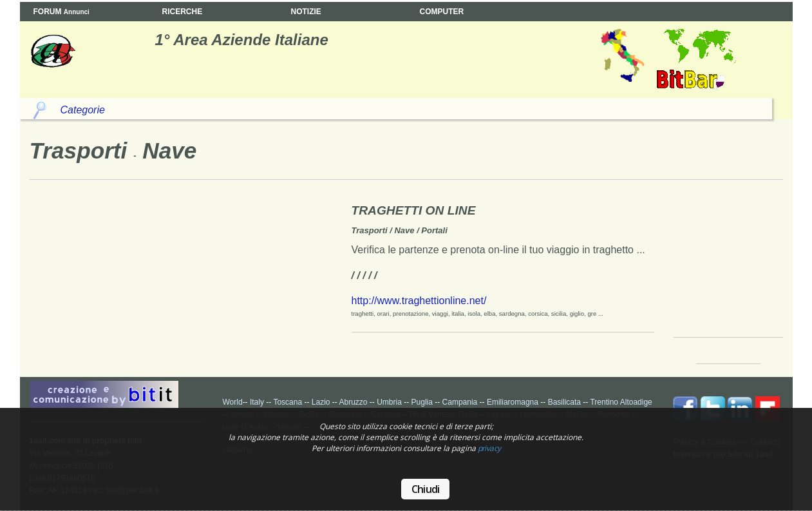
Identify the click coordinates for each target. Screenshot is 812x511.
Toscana (288, 402)
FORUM (61, 12)
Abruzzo (353, 402)
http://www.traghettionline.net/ (419, 301)
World (233, 402)
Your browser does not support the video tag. (732, 266)
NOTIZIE (306, 12)
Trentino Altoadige (621, 402)
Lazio (321, 402)
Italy (257, 402)
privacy (489, 448)
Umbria (389, 402)
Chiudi (425, 489)
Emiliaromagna (513, 402)
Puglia (422, 402)
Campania (460, 402)
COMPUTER (442, 12)
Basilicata (564, 402)
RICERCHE (183, 12)
